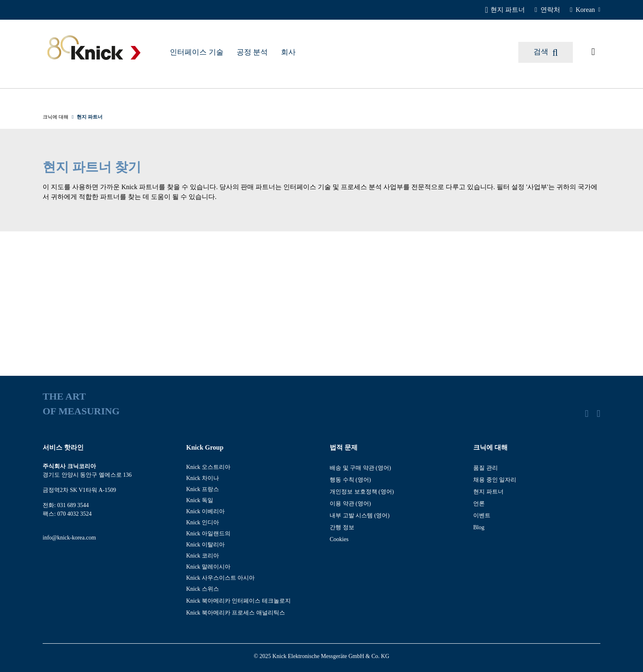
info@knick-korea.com (69, 538)
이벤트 (482, 515)
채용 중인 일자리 (495, 480)
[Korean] (585, 10)
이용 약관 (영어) (350, 504)
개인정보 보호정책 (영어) (362, 492)
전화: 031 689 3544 (66, 505)
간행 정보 (342, 527)
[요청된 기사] (593, 52)
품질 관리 (486, 468)
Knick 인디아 (203, 522)
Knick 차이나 (203, 478)
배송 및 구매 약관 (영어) (360, 468)
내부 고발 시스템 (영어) (360, 515)
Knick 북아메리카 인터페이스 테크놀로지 (238, 601)
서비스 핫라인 (63, 447)
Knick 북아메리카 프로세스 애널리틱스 (236, 613)
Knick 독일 (200, 500)
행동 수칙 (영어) (350, 480)
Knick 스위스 (203, 589)
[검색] (546, 52)
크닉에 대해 (490, 447)
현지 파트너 (488, 492)
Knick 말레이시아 (208, 567)
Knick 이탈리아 (205, 545)
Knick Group (205, 447)
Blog (479, 527)
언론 (479, 504)
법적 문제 (344, 447)
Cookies (339, 539)
